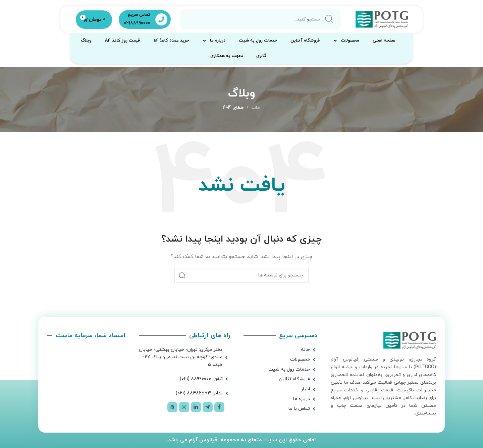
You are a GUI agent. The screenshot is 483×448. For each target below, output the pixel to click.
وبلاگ (86, 41)
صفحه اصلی (384, 41)
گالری (261, 56)
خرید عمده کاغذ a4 (171, 41)
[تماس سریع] (161, 19)
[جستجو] (241, 275)
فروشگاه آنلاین (305, 41)
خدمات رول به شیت (258, 41)
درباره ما (214, 41)
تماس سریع (139, 15)
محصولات (346, 41)
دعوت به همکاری (227, 56)
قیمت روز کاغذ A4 (122, 41)
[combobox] (261, 19)
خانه (256, 108)
